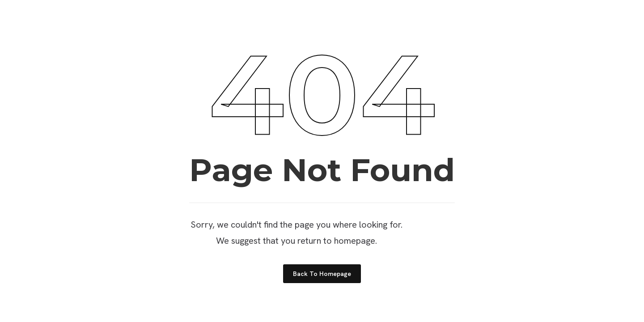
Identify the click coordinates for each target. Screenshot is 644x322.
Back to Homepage (322, 274)
